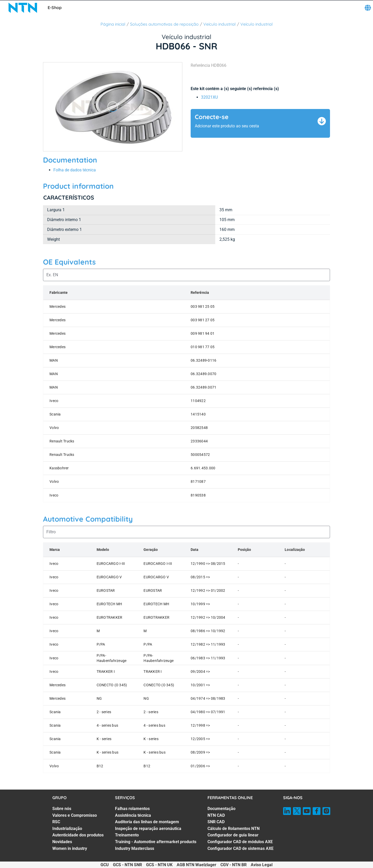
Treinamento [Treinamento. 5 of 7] (127, 835)
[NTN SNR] (23, 8)
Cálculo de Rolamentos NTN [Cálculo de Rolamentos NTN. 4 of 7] (234, 829)
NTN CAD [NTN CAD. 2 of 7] (216, 815)
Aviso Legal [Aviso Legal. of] (262, 865)
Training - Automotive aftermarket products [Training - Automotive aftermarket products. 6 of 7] (156, 842)
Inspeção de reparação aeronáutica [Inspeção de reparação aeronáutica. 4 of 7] (148, 829)
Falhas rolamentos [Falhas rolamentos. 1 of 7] (132, 809)
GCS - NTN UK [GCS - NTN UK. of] (159, 865)
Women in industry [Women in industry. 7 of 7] (70, 848)
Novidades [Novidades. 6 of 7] (62, 842)
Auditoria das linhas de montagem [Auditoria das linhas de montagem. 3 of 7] (147, 822)
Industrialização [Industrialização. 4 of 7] (67, 829)
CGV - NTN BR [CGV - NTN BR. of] (234, 865)
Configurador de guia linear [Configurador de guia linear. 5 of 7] (233, 835)
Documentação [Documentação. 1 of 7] (221, 809)
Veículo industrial (220, 24)
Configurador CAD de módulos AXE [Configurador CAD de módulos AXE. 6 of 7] (240, 842)
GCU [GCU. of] (105, 865)
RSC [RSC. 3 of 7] (56, 822)
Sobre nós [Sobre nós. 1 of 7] (62, 809)
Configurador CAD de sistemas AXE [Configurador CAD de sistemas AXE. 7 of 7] (241, 848)
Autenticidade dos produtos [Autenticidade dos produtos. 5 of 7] (78, 835)
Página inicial (113, 24)
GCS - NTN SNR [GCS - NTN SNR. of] (127, 865)
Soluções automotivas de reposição (164, 24)
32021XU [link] (209, 97)
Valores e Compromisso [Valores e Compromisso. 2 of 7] (75, 815)
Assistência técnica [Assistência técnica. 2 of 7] (133, 815)
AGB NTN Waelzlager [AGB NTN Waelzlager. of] (196, 865)
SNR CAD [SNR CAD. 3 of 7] (216, 822)
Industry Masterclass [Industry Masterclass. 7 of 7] (135, 848)
